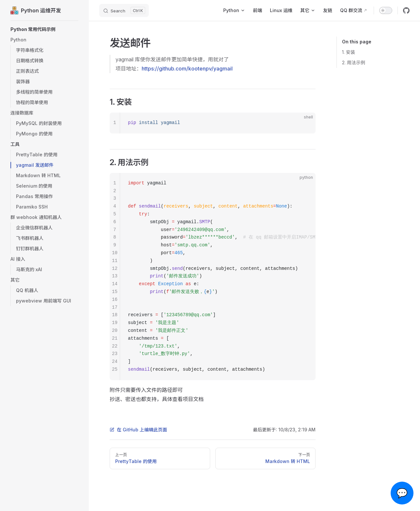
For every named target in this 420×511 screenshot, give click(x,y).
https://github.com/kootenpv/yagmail (187, 69)
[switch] (386, 10)
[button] (44, 29)
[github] (406, 10)
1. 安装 (349, 52)
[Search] (124, 10)
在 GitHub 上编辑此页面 (138, 430)
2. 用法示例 (354, 62)
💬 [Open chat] (402, 493)
